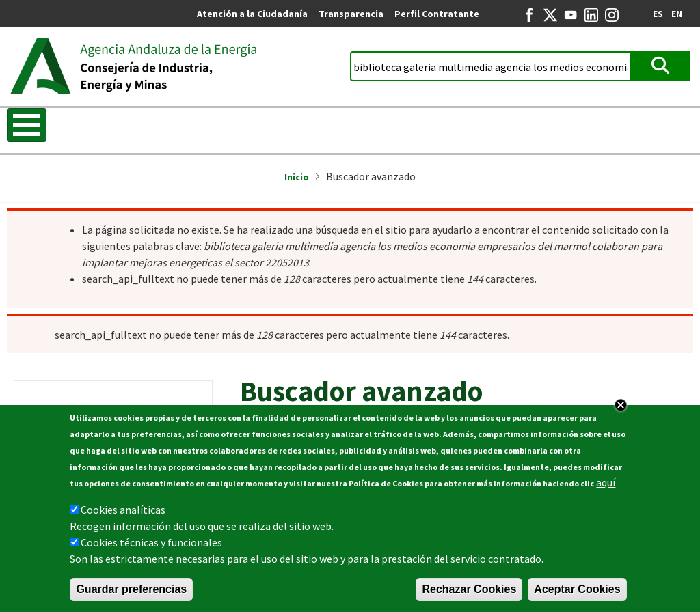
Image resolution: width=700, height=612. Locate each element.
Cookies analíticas (123, 510)
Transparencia (351, 14)
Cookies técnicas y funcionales (151, 542)
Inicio (297, 177)
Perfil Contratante (437, 14)
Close (621, 405)
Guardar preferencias (131, 589)
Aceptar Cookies (577, 589)
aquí (606, 482)
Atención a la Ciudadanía (252, 14)
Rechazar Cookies (469, 589)
